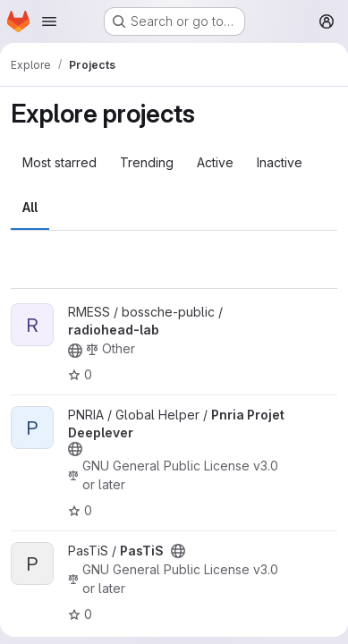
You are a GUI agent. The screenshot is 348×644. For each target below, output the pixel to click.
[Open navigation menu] (49, 21)
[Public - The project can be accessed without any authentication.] (75, 351)
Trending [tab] (147, 162)
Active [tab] (215, 162)
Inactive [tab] (280, 162)
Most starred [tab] (59, 162)
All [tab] (30, 207)
